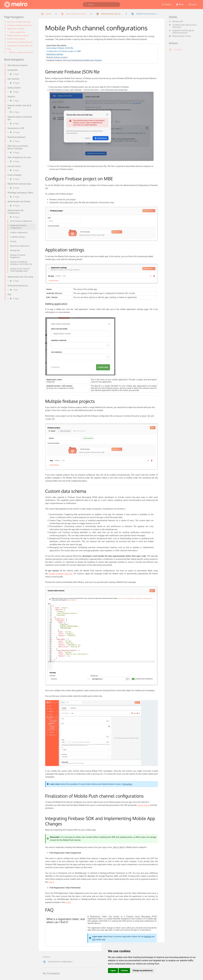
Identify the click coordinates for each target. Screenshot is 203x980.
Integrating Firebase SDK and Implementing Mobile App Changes (21, 46)
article (51, 882)
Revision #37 (176, 21)
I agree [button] (113, 970)
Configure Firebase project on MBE (21, 25)
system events (143, 805)
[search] (101, 4)
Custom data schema (16, 39)
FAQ (9, 49)
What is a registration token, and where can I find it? (22, 52)
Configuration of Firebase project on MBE (64, 51)
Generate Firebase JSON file (19, 22)
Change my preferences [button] (143, 970)
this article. (128, 784)
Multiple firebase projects (18, 35)
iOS (94, 939)
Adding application (17, 32)
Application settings (16, 29)
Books (180, 4)
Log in (193, 4)
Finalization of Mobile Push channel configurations (21, 42)
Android (147, 936)
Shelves (167, 4)
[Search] (86, 4)
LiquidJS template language (60, 574)
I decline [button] (124, 970)
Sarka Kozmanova (180, 33)
